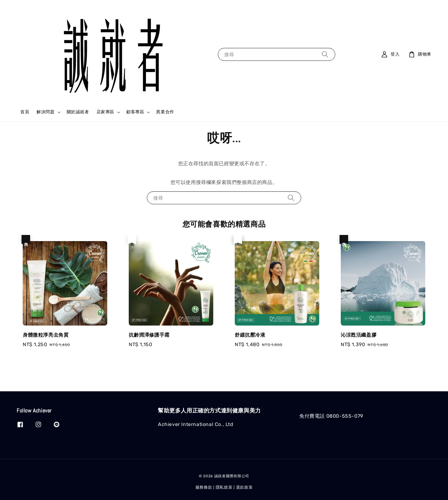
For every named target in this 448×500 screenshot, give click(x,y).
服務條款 (204, 487)
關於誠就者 (78, 112)
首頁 (25, 112)
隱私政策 (224, 487)
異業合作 (165, 112)
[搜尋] (325, 54)
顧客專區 (135, 112)
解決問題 (45, 112)
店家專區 (105, 112)
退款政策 (244, 487)
